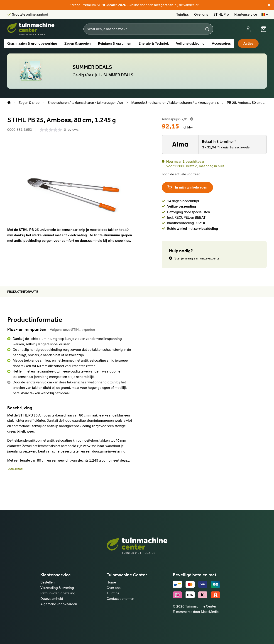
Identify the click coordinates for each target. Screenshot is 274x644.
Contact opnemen (120, 599)
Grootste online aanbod (30, 15)
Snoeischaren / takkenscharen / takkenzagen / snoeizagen (92, 103)
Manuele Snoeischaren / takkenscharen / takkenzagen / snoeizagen (183, 103)
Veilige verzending (182, 206)
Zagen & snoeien (78, 44)
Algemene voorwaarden (59, 604)
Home (111, 582)
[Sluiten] (269, 5)
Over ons (201, 14)
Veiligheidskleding (190, 44)
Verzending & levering (57, 588)
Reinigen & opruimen (115, 44)
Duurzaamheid (52, 599)
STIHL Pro (221, 14)
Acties (248, 44)
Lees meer (15, 468)
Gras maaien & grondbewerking (32, 44)
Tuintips (182, 14)
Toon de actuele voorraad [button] (181, 174)
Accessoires (221, 44)
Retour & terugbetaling (58, 593)
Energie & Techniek (154, 44)
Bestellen (48, 582)
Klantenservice (246, 14)
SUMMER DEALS (92, 67)
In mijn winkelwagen (187, 187)
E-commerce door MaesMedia (196, 612)
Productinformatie (23, 292)
